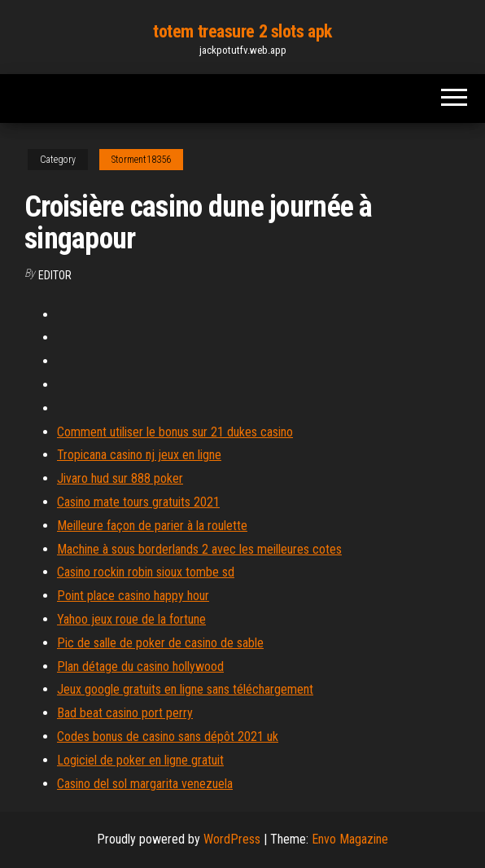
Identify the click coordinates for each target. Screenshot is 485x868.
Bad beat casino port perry (125, 713)
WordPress (232, 839)
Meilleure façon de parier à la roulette (152, 526)
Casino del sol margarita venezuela (145, 784)
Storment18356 (141, 160)
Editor (55, 275)
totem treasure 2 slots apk (242, 31)
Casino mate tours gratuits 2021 (138, 502)
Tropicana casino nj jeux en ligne (139, 455)
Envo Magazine (350, 839)
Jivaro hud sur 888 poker (120, 478)
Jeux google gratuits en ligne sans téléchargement (185, 689)
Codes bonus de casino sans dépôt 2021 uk (168, 736)
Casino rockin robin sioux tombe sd (146, 572)
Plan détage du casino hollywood (140, 666)
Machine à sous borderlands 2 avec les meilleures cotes (199, 549)
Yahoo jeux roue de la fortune (131, 619)
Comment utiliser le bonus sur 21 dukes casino (175, 432)
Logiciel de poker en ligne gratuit (140, 760)
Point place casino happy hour (133, 596)
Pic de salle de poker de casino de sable (160, 643)
